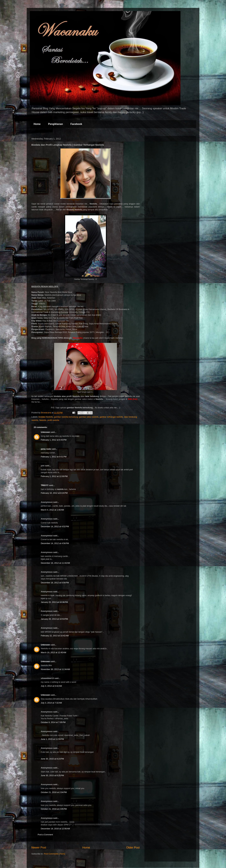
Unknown (45, 432)
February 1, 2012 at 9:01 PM (54, 457)
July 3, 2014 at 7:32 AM (51, 703)
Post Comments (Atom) (55, 854)
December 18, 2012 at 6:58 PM (55, 583)
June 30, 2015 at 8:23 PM (52, 759)
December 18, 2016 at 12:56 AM (55, 829)
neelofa (60, 489)
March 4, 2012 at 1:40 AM (52, 510)
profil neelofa (53, 420)
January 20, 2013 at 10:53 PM (54, 619)
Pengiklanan (55, 124)
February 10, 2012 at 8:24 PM (54, 493)
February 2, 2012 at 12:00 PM (54, 476)
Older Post (133, 848)
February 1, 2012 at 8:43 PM (54, 440)
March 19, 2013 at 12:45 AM (54, 652)
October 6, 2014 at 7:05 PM (53, 722)
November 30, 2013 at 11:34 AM (55, 669)
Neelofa (43, 420)
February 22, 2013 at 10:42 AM (55, 636)
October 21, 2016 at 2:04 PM (54, 792)
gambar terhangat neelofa (111, 417)
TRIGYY (45, 485)
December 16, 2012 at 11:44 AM (55, 563)
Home (37, 124)
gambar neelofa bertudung (66, 417)
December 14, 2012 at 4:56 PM (55, 543)
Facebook (76, 124)
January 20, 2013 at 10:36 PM (54, 602)
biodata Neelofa (46, 417)
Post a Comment (45, 835)
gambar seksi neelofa (89, 417)
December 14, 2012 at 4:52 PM (55, 526)
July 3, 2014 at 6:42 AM (51, 686)
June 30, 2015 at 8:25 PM (52, 775)
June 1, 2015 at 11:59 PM (52, 739)
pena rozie (46, 449)
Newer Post (39, 848)
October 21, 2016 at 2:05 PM (54, 809)
